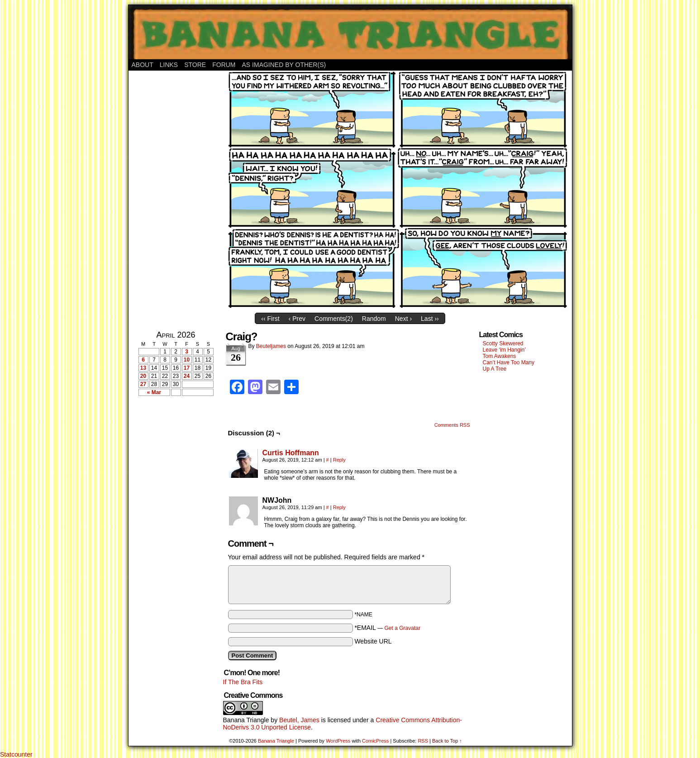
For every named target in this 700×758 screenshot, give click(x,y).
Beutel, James (299, 720)
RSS (423, 741)
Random (374, 319)
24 (187, 376)
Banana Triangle (246, 720)
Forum (224, 65)
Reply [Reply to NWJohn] (339, 507)
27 (143, 384)
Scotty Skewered (503, 343)
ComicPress (375, 741)
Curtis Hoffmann (291, 453)
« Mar (154, 392)
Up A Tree (495, 369)
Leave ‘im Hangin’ (504, 350)
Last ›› (430, 319)
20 (143, 376)
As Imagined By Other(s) (284, 65)
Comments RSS (452, 425)
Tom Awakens (500, 356)
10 (187, 360)
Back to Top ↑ (447, 741)
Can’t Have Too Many (509, 362)
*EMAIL (387, 628)
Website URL (373, 641)
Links (169, 65)
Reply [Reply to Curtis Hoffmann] (339, 460)
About (143, 65)
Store (195, 65)
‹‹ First (270, 319)
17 (187, 368)
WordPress (338, 741)
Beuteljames (271, 346)
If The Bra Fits (243, 682)
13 (143, 368)
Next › (403, 319)
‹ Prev (297, 319)
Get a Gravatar (402, 628)
